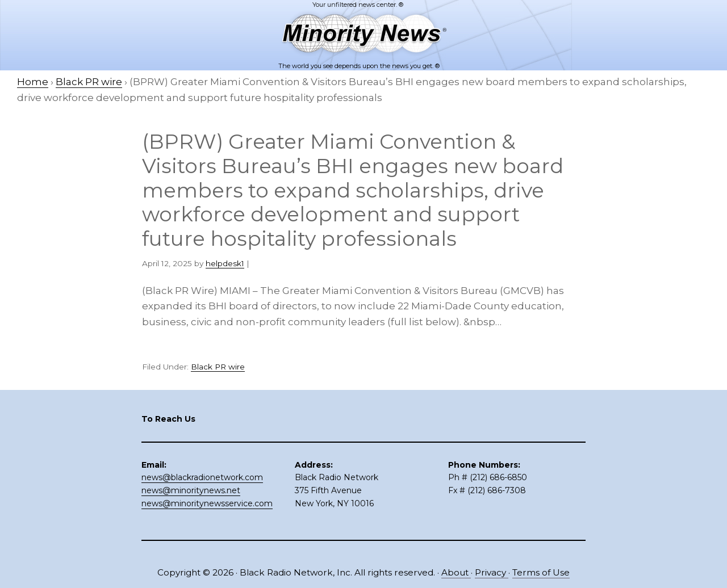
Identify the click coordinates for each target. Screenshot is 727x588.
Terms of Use (541, 572)
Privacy (492, 572)
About (456, 572)
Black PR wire (218, 367)
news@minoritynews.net (191, 490)
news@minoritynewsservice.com (207, 503)
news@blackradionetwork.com (202, 477)
